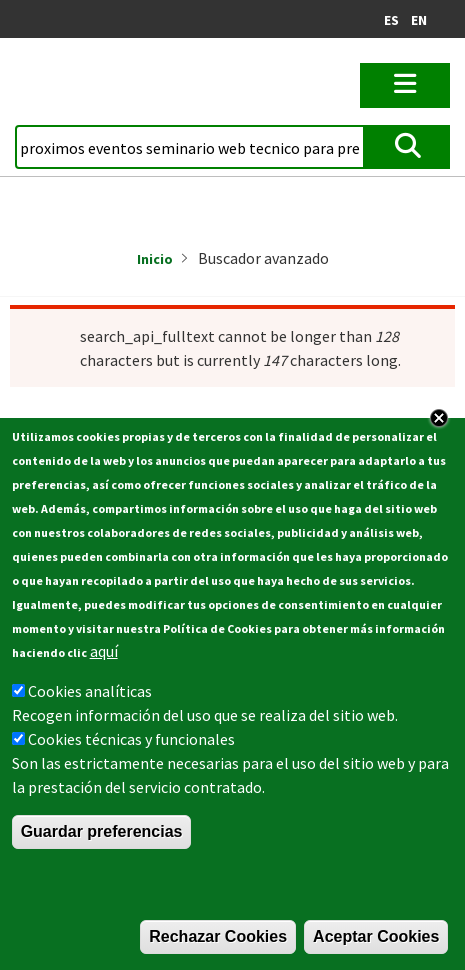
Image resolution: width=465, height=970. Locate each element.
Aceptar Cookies (376, 951)
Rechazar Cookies (218, 951)
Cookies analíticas (90, 706)
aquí (104, 666)
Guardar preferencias (102, 846)
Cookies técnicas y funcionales (131, 754)
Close (439, 433)
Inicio (155, 259)
